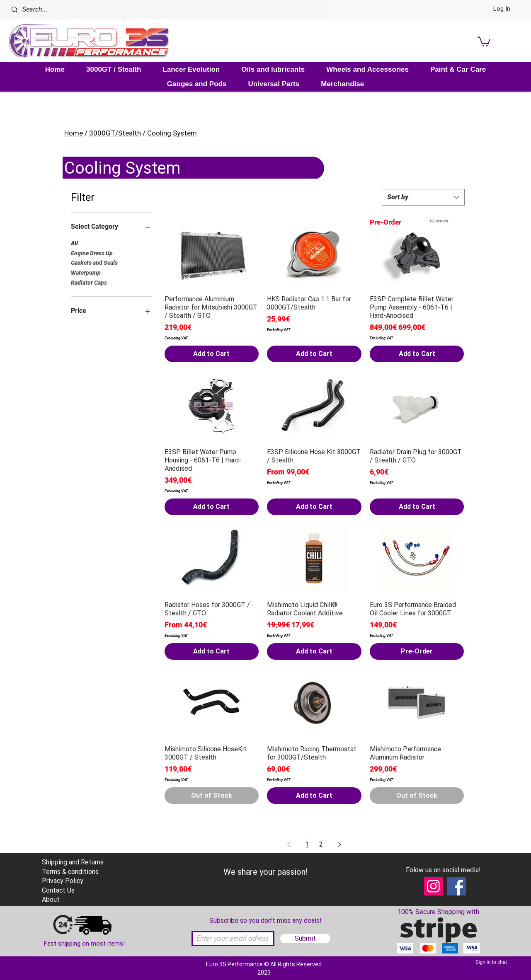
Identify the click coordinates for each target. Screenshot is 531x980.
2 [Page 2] (321, 844)
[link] (484, 41)
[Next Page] (339, 844)
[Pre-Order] (417, 651)
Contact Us (58, 890)
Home (74, 133)
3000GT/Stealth (115, 133)
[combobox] (423, 197)
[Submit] (305, 939)
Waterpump (86, 272)
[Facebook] (457, 886)
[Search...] (118, 10)
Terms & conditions (70, 872)
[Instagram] (433, 886)
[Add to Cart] (212, 354)
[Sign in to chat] (492, 962)
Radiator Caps (89, 282)
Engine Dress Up (92, 253)
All (74, 243)
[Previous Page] (289, 844)
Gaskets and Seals (94, 262)
